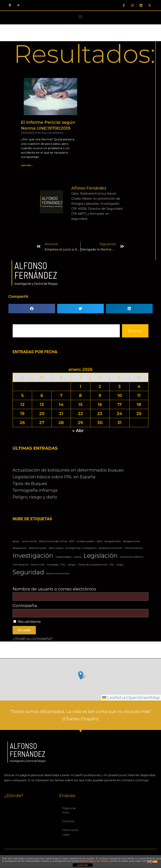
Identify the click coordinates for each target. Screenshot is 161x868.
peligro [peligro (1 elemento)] (72, 565)
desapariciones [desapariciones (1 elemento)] (131, 541)
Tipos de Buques (30, 483)
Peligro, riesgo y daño (35, 497)
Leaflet (112, 698)
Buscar (135, 331)
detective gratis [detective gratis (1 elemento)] (38, 548)
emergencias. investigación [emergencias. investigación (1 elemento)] (81, 548)
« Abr (78, 431)
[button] (81, 16)
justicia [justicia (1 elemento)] (77, 557)
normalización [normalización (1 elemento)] (21, 565)
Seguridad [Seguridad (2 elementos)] (28, 572)
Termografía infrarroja (35, 490)
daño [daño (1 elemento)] (99, 541)
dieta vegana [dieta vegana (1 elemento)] (56, 548)
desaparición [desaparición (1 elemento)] (20, 548)
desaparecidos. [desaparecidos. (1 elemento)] (113, 541)
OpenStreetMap (143, 698)
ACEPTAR (82, 865)
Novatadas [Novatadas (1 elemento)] (53, 565)
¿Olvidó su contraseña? (33, 639)
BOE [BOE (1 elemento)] (72, 541)
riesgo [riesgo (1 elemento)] (120, 565)
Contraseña (25, 606)
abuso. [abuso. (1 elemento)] (16, 541)
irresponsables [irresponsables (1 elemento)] (63, 557)
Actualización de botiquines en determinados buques (68, 470)
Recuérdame (27, 622)
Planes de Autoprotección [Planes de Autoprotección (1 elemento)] (93, 565)
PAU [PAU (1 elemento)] (63, 565)
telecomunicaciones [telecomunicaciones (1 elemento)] (58, 574)
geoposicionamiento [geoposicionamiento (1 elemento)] (111, 548)
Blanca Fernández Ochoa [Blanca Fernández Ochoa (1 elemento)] (53, 541)
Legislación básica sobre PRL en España (54, 477)
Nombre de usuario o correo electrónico (54, 589)
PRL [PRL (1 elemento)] (112, 565)
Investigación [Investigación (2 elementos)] (33, 555)
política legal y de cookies (94, 861)
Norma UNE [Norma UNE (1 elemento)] (38, 565)
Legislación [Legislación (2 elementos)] (101, 555)
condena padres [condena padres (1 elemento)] (86, 541)
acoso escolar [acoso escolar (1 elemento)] (29, 541)
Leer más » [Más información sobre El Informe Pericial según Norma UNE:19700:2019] (27, 165)
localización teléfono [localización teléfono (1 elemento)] (131, 557)
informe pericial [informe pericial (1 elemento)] (134, 548)
